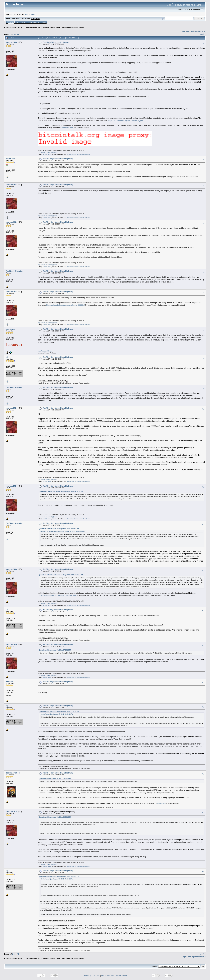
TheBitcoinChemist (14, 271)
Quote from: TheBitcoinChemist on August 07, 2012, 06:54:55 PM (61, 491)
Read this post (67, 128)
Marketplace (162, 803)
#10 (203, 409)
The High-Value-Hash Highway (70, 27)
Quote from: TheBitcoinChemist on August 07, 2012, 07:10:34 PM (61, 575)
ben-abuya (10, 329)
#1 (204, 43)
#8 (204, 358)
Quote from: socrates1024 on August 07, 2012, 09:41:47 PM (59, 876)
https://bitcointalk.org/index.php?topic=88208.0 (66, 305)
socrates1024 (11, 42)
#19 (203, 813)
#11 (203, 487)
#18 (203, 774)
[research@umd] (51, 152)
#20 (203, 872)
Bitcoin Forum (10, 27)
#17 (203, 707)
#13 (203, 570)
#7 (204, 330)
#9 (204, 388)
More (44, 22)
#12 (203, 524)
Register (37, 22)
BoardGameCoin (13, 773)
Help (17, 22)
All (18, 34)
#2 (204, 160)
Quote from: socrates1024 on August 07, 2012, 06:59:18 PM (59, 529)
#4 (204, 223)
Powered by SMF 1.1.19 (92, 976)
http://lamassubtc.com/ (46, 351)
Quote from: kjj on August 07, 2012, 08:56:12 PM (55, 778)
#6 (204, 293)
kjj (7, 357)
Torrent (37, 19)
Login (30, 22)
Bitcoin (20, 27)
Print (202, 34)
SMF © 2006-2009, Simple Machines (114, 976)
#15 (203, 646)
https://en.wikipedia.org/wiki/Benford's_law (126, 120)
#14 (203, 611)
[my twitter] (41, 152)
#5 (204, 272)
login (27, 14)
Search (23, 22)
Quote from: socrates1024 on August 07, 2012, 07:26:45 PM (59, 711)
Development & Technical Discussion (40, 27)
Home (11, 22)
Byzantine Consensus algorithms (78, 154)
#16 (203, 683)
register (34, 14)
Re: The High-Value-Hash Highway (58, 159)
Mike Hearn (10, 159)
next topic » (200, 31)
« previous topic (188, 31)
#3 (204, 186)
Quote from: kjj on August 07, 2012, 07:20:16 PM (55, 650)
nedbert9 (9, 682)
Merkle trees (47, 154)
